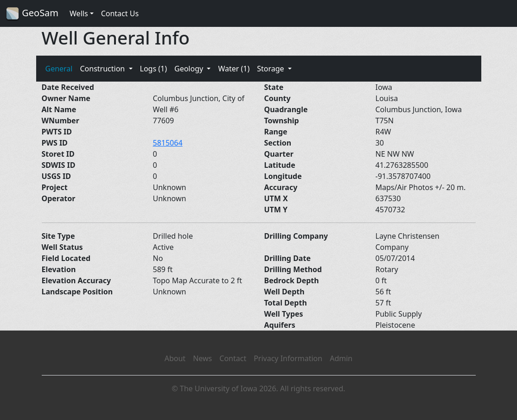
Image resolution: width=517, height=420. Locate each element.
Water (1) (234, 69)
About (175, 358)
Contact (233, 358)
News (202, 358)
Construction (103, 69)
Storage (271, 69)
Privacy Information (288, 358)
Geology (190, 69)
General (59, 69)
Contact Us (120, 13)
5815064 (168, 143)
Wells (79, 13)
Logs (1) (153, 69)
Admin (341, 358)
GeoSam (32, 14)
